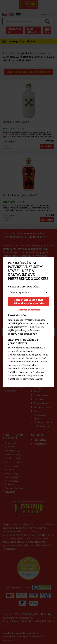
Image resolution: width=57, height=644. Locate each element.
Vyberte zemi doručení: (24, 287)
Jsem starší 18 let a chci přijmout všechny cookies (29, 301)
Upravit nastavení (29, 310)
